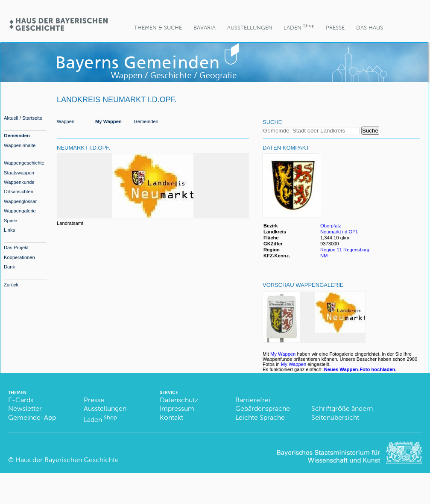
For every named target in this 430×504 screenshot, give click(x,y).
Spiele (10, 221)
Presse (335, 28)
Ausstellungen (250, 28)
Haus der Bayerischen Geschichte (67, 460)
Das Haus (370, 28)
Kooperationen (19, 257)
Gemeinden (17, 136)
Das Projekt (16, 248)
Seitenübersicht (335, 417)
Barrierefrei (253, 400)
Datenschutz (179, 400)
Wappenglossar (20, 201)
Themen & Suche (158, 28)
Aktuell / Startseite (23, 118)
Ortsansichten (19, 192)
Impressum (177, 408)
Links (9, 230)
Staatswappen (19, 173)
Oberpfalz (331, 226)
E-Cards (21, 400)
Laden (299, 27)
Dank (9, 267)
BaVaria (205, 28)
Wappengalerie (20, 211)
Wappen (66, 121)
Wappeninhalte (20, 145)
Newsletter (25, 408)
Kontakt (171, 417)
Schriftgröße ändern (342, 408)
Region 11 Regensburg (345, 250)
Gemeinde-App (32, 417)
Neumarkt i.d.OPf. (339, 232)
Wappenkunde (19, 182)
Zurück (11, 285)
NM (324, 256)
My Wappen (108, 121)
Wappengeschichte (24, 163)
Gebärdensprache (263, 408)
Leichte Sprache (260, 417)
